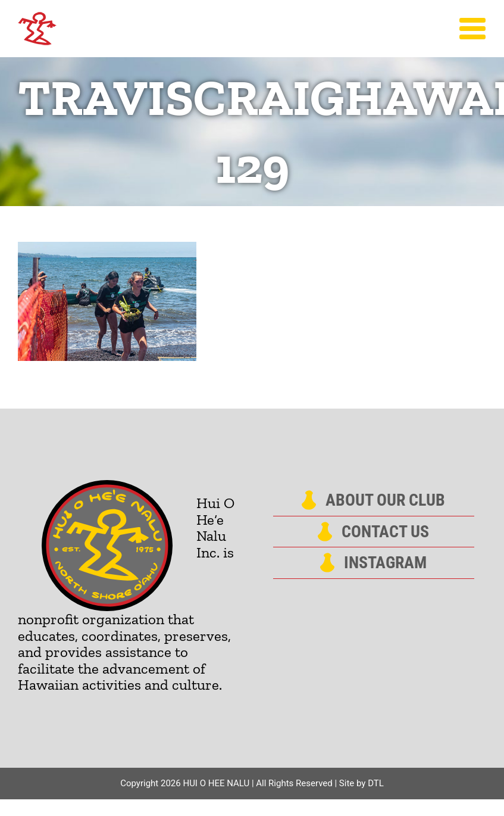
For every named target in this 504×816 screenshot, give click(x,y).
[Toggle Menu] (473, 29)
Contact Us (385, 532)
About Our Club (385, 500)
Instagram (385, 563)
